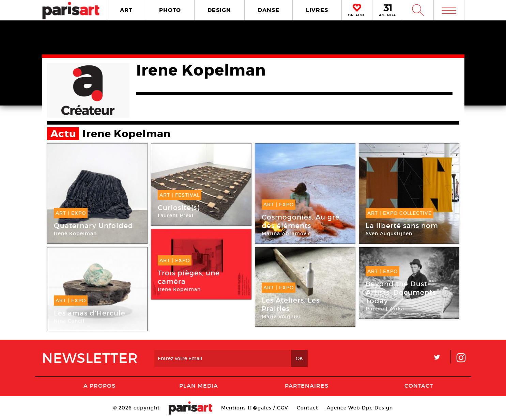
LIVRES (317, 10)
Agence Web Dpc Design (360, 408)
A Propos (99, 386)
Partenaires (307, 386)
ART (126, 10)
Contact (419, 386)
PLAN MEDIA (199, 386)
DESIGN (219, 10)
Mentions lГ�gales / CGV (255, 408)
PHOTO (170, 10)
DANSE (269, 10)
